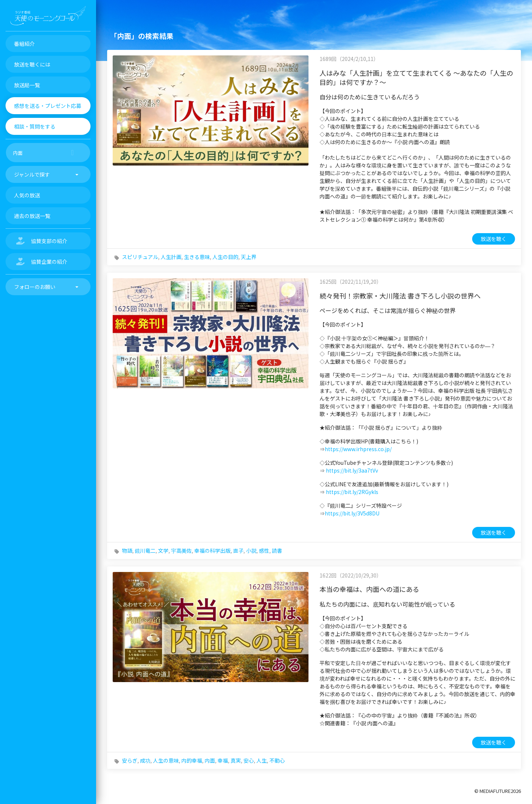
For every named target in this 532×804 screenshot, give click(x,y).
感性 (264, 551)
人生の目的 (225, 257)
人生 (262, 760)
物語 (127, 551)
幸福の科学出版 (212, 551)
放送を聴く (494, 239)
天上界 (249, 257)
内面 (210, 760)
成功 (145, 760)
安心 (249, 760)
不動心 (277, 760)
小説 (251, 551)
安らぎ (130, 760)
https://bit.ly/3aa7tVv (352, 470)
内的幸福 (192, 760)
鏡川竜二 (145, 551)
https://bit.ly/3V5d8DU (352, 513)
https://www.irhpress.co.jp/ (358, 449)
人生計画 (171, 257)
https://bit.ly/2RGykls (352, 492)
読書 (277, 551)
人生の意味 (166, 760)
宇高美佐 (181, 551)
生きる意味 (197, 257)
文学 (163, 551)
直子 (238, 551)
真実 (236, 760)
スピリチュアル (140, 257)
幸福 (223, 760)
